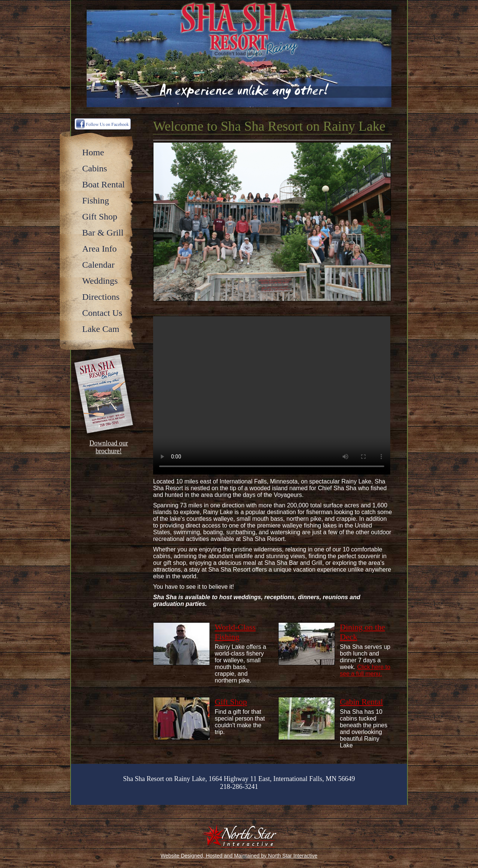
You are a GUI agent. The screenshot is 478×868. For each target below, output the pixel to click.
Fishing (96, 200)
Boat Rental (103, 184)
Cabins (95, 168)
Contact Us (102, 313)
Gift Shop (100, 217)
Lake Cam (101, 329)
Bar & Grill (103, 233)
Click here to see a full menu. (365, 670)
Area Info (100, 249)
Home (93, 152)
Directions (101, 297)
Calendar (98, 265)
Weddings (100, 281)
